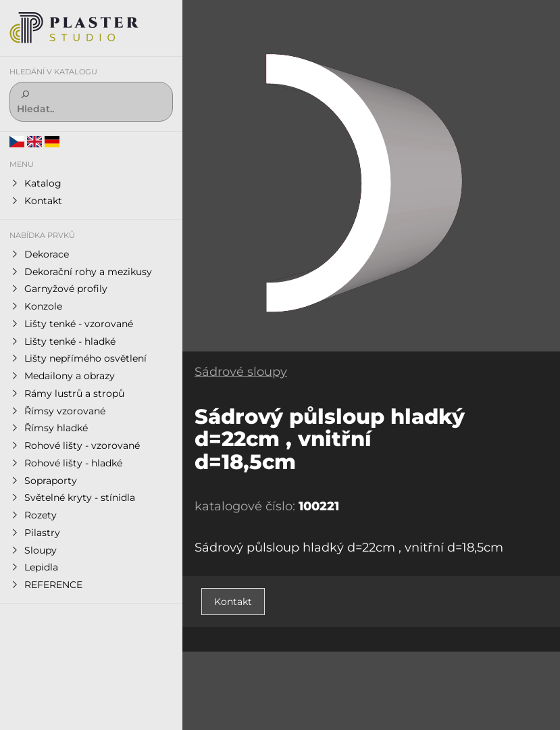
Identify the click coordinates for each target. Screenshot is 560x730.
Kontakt (233, 602)
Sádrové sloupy (241, 372)
